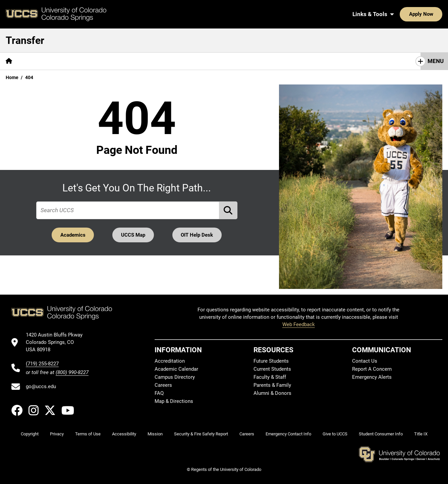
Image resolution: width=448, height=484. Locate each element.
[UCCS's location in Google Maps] (57, 342)
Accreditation (170, 361)
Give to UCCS (335, 434)
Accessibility (124, 434)
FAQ (159, 393)
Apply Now (400, 14)
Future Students (271, 361)
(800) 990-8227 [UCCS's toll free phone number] (72, 372)
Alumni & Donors (272, 393)
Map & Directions (174, 401)
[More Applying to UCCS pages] (90, 61)
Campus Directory (175, 377)
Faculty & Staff (270, 377)
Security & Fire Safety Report (201, 434)
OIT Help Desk (197, 235)
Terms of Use (88, 434)
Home (12, 77)
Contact (211, 61)
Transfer (25, 40)
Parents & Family (272, 385)
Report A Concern (372, 369)
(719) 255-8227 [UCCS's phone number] (42, 364)
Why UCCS (37, 61)
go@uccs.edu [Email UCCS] (41, 386)
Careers (163, 385)
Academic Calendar (176, 369)
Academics (73, 235)
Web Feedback (299, 324)
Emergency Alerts (372, 377)
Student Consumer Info (381, 434)
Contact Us (365, 361)
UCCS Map (133, 235)
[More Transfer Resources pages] (159, 61)
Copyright (30, 434)
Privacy (57, 434)
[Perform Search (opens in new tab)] (228, 210)
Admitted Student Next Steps (270, 61)
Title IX (421, 434)
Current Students (272, 369)
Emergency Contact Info (288, 434)
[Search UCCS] (435, 14)
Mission (155, 434)
